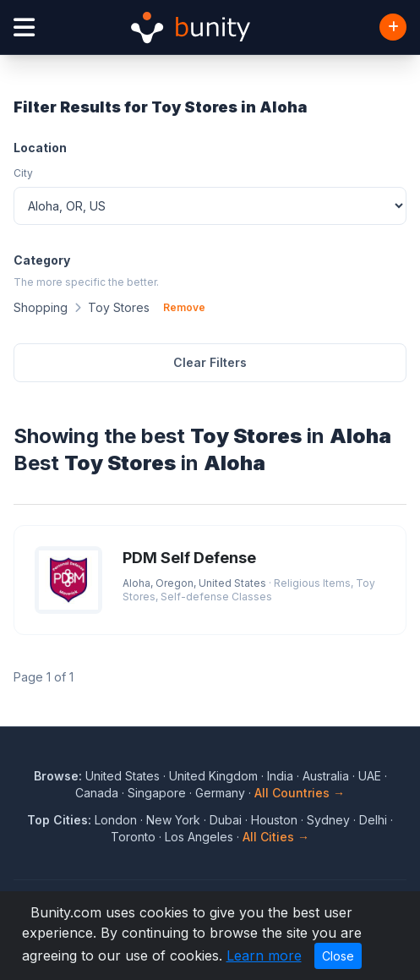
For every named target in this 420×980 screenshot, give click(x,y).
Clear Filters (210, 362)
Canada (97, 793)
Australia (326, 776)
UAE (370, 776)
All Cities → (276, 837)
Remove (184, 307)
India (280, 776)
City (23, 173)
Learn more (264, 955)
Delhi (373, 820)
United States (123, 776)
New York (173, 820)
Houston (274, 820)
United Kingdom (213, 776)
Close (338, 956)
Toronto (133, 837)
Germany (220, 793)
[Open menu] (24, 27)
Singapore (157, 793)
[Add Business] (393, 27)
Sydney (328, 820)
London (116, 820)
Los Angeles (199, 837)
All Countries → (300, 793)
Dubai (226, 820)
